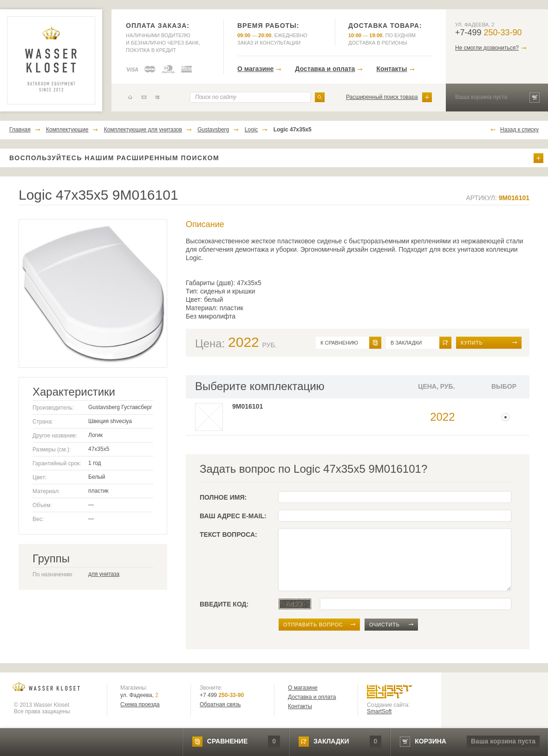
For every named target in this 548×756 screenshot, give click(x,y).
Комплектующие (67, 130)
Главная (20, 130)
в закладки (406, 343)
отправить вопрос (313, 625)
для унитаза (104, 574)
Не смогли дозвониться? (487, 48)
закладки (331, 741)
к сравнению (339, 343)
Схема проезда (140, 704)
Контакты (391, 69)
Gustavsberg (213, 130)
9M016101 (248, 406)
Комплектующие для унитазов (143, 130)
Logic (251, 130)
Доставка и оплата (325, 69)
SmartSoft (379, 711)
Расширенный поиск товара (382, 97)
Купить (472, 343)
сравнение (227, 741)
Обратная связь (220, 704)
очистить (385, 625)
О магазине (255, 69)
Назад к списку (519, 130)
